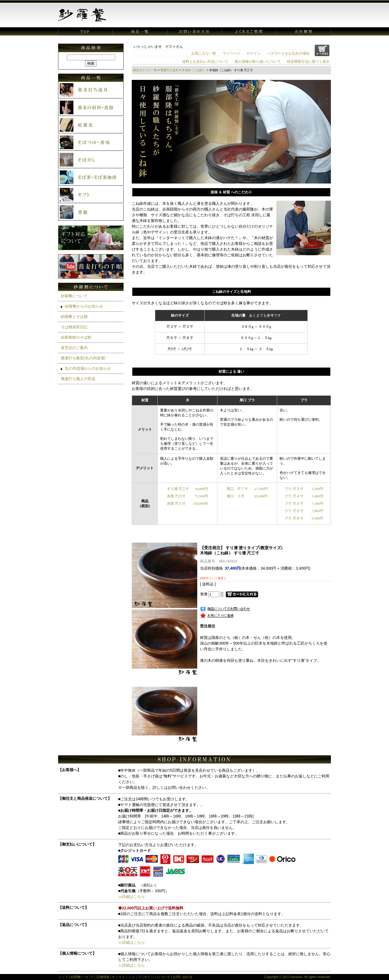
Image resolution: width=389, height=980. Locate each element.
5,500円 (318, 489)
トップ (63, 977)
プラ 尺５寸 (294, 504)
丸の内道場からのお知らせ (88, 368)
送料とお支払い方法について (205, 62)
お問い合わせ (183, 977)
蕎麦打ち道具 (169, 70)
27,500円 (261, 489)
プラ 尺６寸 (294, 511)
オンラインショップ (127, 977)
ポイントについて (157, 977)
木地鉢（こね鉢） (194, 70)
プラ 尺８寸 (294, 518)
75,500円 (201, 496)
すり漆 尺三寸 (178, 489)
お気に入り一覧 (204, 53)
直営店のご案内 (74, 348)
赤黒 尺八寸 (176, 504)
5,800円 (318, 496)
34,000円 (201, 489)
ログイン (254, 53)
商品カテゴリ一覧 (145, 70)
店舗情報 (103, 977)
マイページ (231, 53)
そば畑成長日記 (74, 327)
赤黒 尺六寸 (176, 496)
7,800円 (318, 511)
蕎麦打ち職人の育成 (78, 379)
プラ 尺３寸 (294, 489)
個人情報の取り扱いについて (258, 62)
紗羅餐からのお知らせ (84, 306)
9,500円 (318, 518)
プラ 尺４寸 (294, 496)
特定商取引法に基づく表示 (308, 62)
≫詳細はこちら (131, 897)
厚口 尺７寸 (237, 489)
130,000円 (200, 504)
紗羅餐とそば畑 (74, 317)
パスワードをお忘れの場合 (288, 53)
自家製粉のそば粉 (76, 337)
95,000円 (261, 496)
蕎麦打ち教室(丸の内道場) (83, 358)
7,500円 (318, 504)
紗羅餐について (74, 296)
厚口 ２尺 (236, 496)
